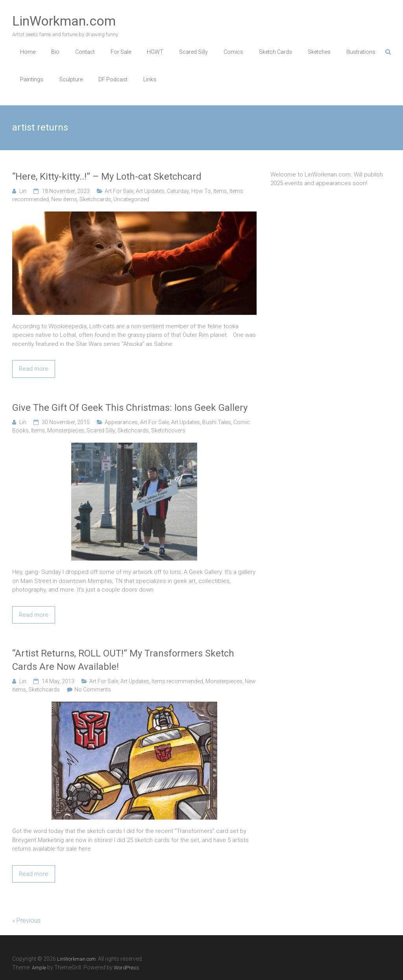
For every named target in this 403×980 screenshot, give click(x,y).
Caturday (178, 191)
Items (220, 191)
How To (201, 191)
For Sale (121, 52)
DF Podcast (113, 79)
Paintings (32, 79)
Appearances (121, 422)
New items (64, 199)
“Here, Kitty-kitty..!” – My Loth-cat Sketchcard (107, 177)
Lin (23, 191)
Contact (85, 52)
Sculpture (71, 79)
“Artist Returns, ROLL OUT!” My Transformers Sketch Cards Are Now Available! (123, 660)
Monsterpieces (66, 430)
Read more (34, 369)
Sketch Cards (275, 52)
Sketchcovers (168, 430)
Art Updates (150, 191)
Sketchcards (95, 199)
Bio (55, 52)
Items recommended (177, 681)
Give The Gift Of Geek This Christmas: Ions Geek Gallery (130, 408)
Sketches (319, 52)
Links (150, 79)
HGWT (155, 52)
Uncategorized (131, 199)
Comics (233, 52)
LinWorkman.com (64, 21)
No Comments (93, 689)
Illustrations (361, 52)
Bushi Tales (217, 422)
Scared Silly (193, 52)
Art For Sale (119, 191)
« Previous (26, 920)
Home (28, 52)
